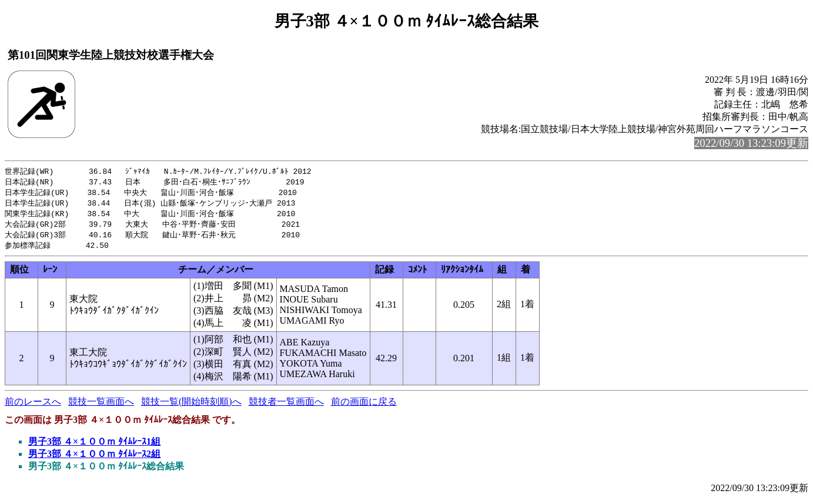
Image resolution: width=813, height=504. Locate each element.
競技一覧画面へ (101, 406)
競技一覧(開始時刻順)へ (191, 406)
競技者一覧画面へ (286, 406)
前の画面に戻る (364, 406)
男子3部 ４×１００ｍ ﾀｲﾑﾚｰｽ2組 (94, 458)
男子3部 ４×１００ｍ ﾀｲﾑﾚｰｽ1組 (94, 446)
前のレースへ (33, 406)
